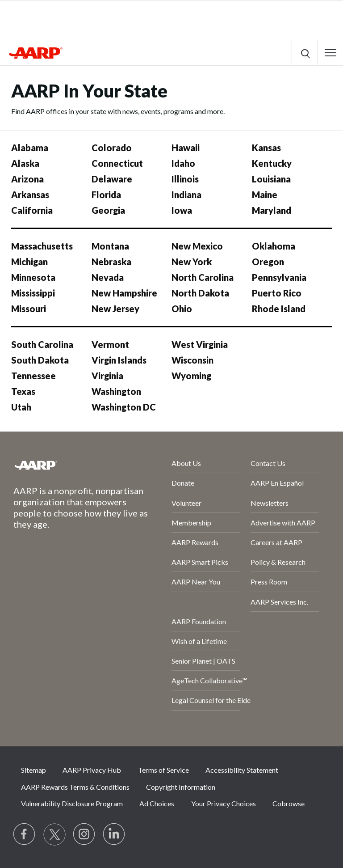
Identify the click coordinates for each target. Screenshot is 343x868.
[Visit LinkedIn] (114, 834)
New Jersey (115, 309)
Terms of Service (163, 770)
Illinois (185, 179)
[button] (330, 53)
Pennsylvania (279, 277)
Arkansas (30, 195)
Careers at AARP (276, 542)
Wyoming (191, 376)
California (32, 210)
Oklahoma (274, 246)
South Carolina (42, 344)
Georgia (108, 210)
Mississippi (33, 293)
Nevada (108, 277)
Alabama (30, 148)
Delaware (112, 179)
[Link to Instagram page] (84, 834)
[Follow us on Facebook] (25, 834)
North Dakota (200, 293)
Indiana (186, 195)
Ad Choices (157, 803)
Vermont (110, 344)
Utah (21, 407)
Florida (106, 195)
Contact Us (268, 463)
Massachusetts (42, 246)
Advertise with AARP (283, 523)
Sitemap (33, 770)
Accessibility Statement (242, 770)
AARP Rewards (195, 542)
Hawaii (186, 148)
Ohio (182, 309)
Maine (265, 195)
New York (192, 262)
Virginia (107, 376)
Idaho (183, 163)
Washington (116, 391)
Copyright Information (181, 787)
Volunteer (186, 503)
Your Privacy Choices (224, 803)
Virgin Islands (119, 360)
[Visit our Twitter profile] (54, 834)
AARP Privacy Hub (92, 770)
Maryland (272, 210)
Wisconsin (192, 360)
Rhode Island (279, 309)
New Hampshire (124, 293)
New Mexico (197, 246)
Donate (183, 483)
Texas (23, 391)
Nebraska (111, 262)
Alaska (25, 163)
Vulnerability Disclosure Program (72, 803)
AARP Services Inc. (279, 602)
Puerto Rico (277, 293)
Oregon (268, 262)
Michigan (29, 262)
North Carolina (203, 277)
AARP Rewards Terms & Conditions (75, 787)
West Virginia (200, 344)
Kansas (266, 148)
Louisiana (271, 179)
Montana (110, 246)
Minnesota (33, 277)
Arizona (27, 179)
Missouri (29, 309)
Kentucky (272, 163)
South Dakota (40, 360)
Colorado (112, 148)
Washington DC (124, 407)
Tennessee (33, 376)
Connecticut (117, 163)
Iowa (182, 210)
